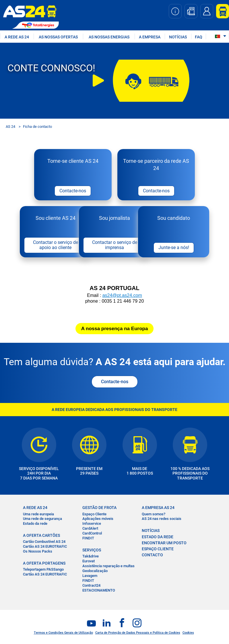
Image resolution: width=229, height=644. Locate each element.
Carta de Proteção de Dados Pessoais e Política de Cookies (138, 633)
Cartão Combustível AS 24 (44, 542)
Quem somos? (154, 515)
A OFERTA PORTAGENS (44, 564)
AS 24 (10, 127)
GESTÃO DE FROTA (99, 508)
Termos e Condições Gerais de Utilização (63, 633)
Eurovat (89, 562)
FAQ (199, 37)
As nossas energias (109, 37)
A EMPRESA (150, 37)
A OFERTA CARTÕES (41, 536)
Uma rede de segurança (42, 519)
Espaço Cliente (94, 515)
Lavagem (90, 576)
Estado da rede (35, 524)
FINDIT (88, 539)
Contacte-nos (115, 382)
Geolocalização (95, 571)
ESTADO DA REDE (158, 537)
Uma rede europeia (38, 515)
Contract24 (91, 586)
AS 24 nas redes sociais (162, 519)
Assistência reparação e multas (108, 566)
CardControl (92, 534)
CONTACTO (152, 555)
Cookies (188, 633)
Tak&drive (91, 557)
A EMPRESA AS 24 (158, 508)
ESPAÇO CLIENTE (158, 549)
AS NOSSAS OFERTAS (58, 37)
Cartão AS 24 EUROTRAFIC (45, 547)
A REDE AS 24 (17, 37)
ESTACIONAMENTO (99, 591)
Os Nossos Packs (38, 552)
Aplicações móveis (98, 519)
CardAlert (90, 529)
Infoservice (92, 524)
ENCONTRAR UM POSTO (164, 543)
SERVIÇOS (92, 551)
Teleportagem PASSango (43, 570)
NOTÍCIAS (178, 37)
